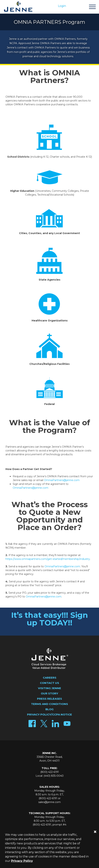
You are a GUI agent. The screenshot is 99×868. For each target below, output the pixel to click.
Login (62, 6)
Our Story (49, 693)
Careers (50, 678)
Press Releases (49, 699)
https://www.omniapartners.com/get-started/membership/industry (48, 560)
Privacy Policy (22, 861)
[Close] (95, 832)
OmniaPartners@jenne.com (62, 482)
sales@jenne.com (49, 802)
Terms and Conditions (49, 704)
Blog (49, 709)
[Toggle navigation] (92, 7)
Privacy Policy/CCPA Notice (49, 714)
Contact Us (49, 683)
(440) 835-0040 (54, 776)
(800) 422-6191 (50, 772)
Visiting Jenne (49, 688)
